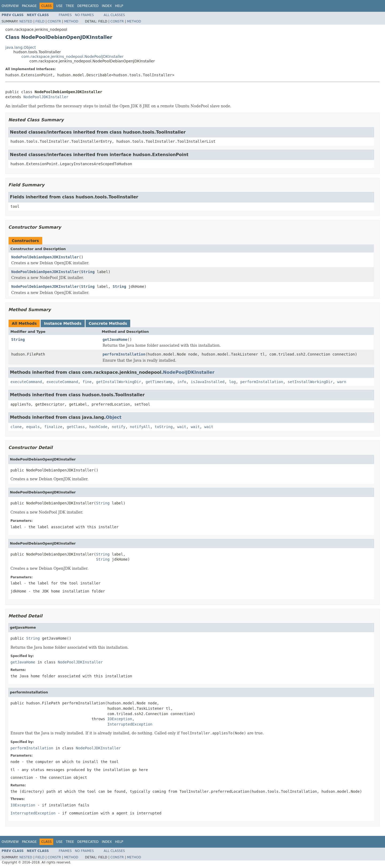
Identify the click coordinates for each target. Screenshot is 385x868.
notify (119, 427)
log (232, 382)
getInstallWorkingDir (119, 382)
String (88, 272)
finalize (53, 427)
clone (16, 427)
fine (87, 382)
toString (164, 427)
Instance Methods (63, 323)
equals (33, 427)
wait (182, 427)
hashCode (98, 427)
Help (119, 6)
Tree (70, 6)
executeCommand (26, 382)
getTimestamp (159, 382)
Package (29, 6)
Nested (26, 21)
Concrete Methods (108, 323)
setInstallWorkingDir (310, 382)
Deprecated (88, 6)
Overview (10, 6)
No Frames (84, 15)
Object (114, 417)
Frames (65, 15)
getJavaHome (115, 339)
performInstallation (124, 354)
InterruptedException (130, 724)
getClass (76, 427)
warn (342, 382)
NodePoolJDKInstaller (46, 97)
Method (71, 21)
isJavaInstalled (207, 382)
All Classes (114, 15)
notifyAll (140, 427)
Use (59, 6)
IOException (120, 719)
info (182, 382)
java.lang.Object (21, 47)
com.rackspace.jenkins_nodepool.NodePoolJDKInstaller (72, 56)
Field (40, 21)
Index (107, 6)
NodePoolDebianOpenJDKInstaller (45, 257)
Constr (54, 21)
